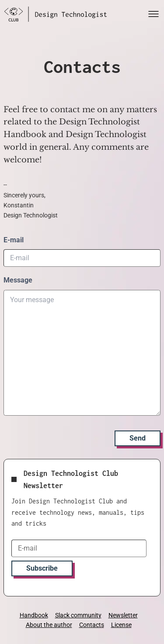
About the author (49, 625)
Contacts (92, 625)
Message (18, 280)
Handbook (34, 615)
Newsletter (123, 615)
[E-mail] (79, 548)
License (121, 625)
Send (138, 438)
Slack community (78, 615)
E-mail (14, 240)
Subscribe (42, 568)
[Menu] (154, 14)
